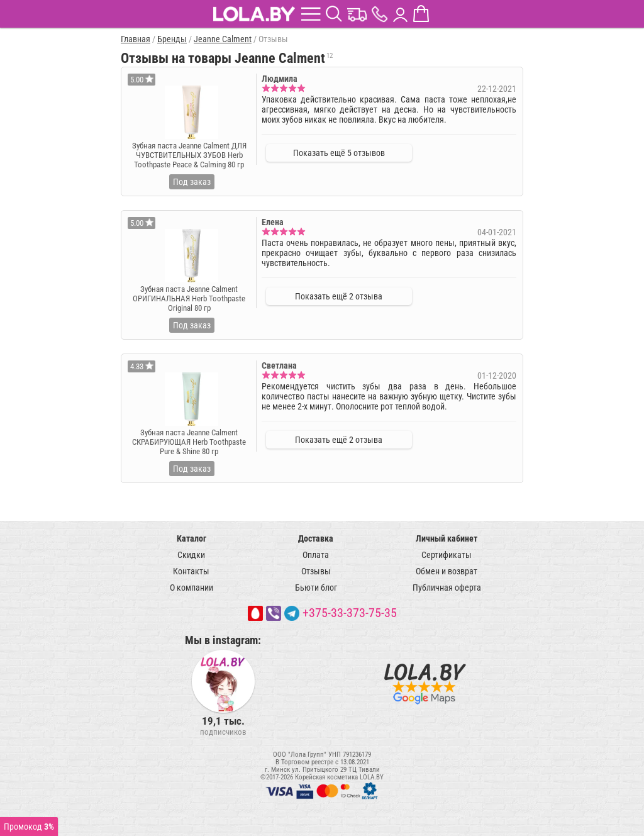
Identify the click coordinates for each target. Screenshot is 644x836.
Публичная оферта (447, 588)
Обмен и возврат (447, 571)
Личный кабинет (447, 538)
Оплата (316, 555)
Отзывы (316, 571)
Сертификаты (447, 555)
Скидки (191, 555)
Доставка (316, 538)
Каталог (192, 538)
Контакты (191, 571)
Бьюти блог (316, 588)
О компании (192, 588)
